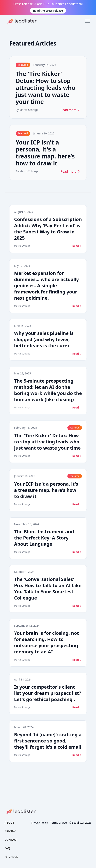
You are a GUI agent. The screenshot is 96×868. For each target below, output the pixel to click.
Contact (11, 840)
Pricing (11, 831)
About (10, 823)
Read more (70, 110)
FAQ (7, 848)
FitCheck (11, 857)
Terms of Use (59, 823)
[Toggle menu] (88, 21)
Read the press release (48, 11)
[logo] (21, 21)
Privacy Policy (39, 823)
